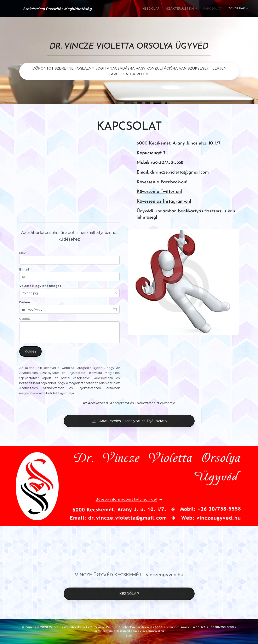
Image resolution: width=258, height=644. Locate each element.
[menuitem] (123, 9)
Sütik (129, 636)
